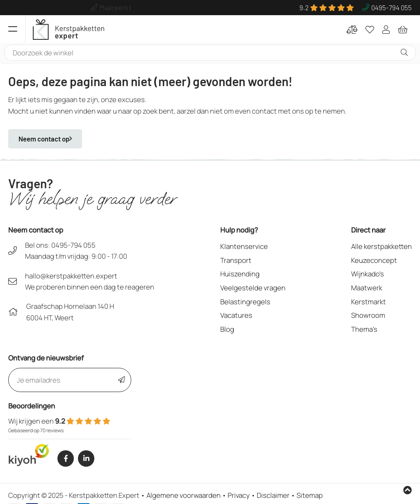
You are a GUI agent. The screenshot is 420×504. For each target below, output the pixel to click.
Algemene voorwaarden (184, 495)
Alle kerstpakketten (381, 246)
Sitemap (310, 495)
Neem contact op (45, 139)
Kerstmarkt (369, 302)
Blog (227, 329)
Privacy (239, 495)
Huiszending (240, 274)
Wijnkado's (367, 274)
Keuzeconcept (374, 260)
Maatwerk (367, 288)
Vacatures (236, 315)
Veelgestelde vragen (253, 288)
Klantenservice (244, 246)
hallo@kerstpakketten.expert (71, 276)
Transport (236, 260)
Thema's (364, 329)
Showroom (368, 315)
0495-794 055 (73, 245)
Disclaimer (273, 495)
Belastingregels (245, 302)
